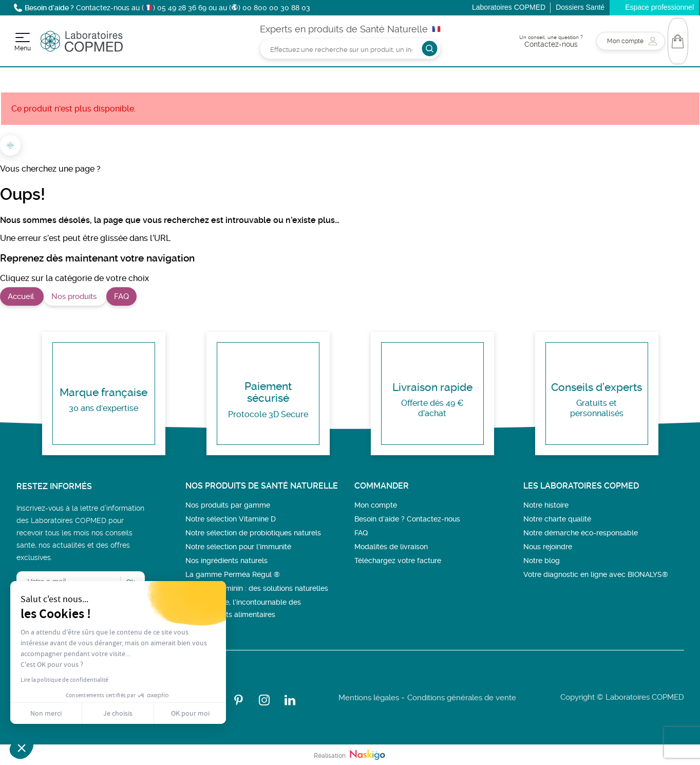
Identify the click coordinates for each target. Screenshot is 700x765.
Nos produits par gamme (228, 505)
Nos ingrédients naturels (226, 561)
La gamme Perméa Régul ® (233, 574)
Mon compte (376, 505)
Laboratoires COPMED (509, 7)
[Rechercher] (350, 49)
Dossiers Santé (580, 7)
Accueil (22, 296)
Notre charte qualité (557, 519)
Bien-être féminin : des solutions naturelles (257, 588)
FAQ (121, 296)
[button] (22, 748)
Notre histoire (546, 505)
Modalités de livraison (391, 547)
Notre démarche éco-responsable (581, 533)
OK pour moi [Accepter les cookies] (190, 713)
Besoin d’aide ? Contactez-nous (407, 519)
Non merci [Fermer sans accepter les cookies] (46, 713)
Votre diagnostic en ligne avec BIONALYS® (596, 574)
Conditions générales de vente (462, 698)
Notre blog (542, 561)
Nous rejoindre (548, 547)
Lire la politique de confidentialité (64, 680)
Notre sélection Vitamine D (231, 519)
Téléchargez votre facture (398, 561)
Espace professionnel (659, 7)
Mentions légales (369, 698)
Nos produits (75, 296)
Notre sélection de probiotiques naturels (253, 533)
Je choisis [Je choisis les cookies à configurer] (118, 713)
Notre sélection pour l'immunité (238, 547)
